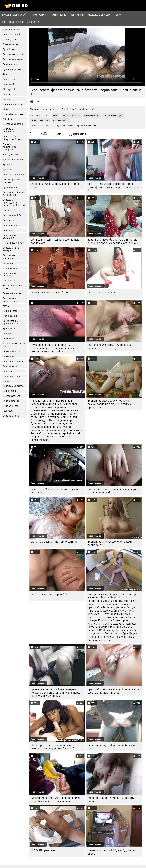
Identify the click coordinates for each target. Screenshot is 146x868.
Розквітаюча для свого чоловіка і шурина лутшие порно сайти (113, 491)
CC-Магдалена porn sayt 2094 (49, 292)
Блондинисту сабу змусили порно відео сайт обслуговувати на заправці (56, 799)
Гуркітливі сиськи (12, 69)
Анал (5, 74)
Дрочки (7, 170)
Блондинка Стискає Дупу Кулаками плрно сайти (110, 543)
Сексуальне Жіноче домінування (13, 194)
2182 (37, 102)
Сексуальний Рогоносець (10, 274)
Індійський (8, 339)
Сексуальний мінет (13, 59)
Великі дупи (9, 391)
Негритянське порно (14, 243)
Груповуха (8, 411)
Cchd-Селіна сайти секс (102, 292)
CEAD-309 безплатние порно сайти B (54, 542)
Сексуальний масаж (13, 386)
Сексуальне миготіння (9, 257)
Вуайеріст (8, 99)
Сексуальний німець (14, 175)
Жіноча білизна (11, 401)
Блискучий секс (11, 406)
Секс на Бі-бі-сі (11, 416)
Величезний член (12, 293)
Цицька (7, 210)
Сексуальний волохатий (10, 236)
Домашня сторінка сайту (15, 15)
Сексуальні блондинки (9, 130)
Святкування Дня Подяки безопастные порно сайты (55, 241)
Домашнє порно (11, 29)
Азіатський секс (11, 44)
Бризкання (8, 356)
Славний (7, 230)
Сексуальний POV (12, 215)
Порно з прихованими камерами (10, 147)
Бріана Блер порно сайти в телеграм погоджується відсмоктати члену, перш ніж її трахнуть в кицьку (55, 693)
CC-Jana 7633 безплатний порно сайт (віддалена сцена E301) (111, 346)
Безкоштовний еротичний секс (11, 322)
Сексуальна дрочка (13, 361)
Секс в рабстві (10, 225)
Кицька (7, 94)
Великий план (10, 311)
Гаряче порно (10, 64)
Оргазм (7, 381)
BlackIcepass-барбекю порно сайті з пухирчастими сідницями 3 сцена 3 (53, 747)
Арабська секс (10, 366)
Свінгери (8, 371)
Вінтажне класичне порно (13, 287)
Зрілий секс (9, 49)
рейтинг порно (58, 15)
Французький (10, 316)
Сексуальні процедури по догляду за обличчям (14, 203)
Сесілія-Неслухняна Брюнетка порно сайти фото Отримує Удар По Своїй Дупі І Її (113, 187)
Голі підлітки (9, 39)
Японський (8, 84)
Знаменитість (10, 263)
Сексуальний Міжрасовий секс (12, 138)
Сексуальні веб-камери (11, 249)
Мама (6, 306)
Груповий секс (10, 268)
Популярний (77, 15)
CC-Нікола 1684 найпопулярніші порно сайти (55, 185)
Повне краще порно (12, 22)
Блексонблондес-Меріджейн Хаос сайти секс (113, 747)
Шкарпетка (9, 281)
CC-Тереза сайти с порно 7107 (49, 594)
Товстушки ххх (11, 155)
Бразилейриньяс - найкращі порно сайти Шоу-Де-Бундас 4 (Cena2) (113, 691)
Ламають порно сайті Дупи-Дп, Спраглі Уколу (112, 852)
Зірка (119, 15)
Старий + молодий (13, 104)
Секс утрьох (9, 220)
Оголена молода (12, 396)
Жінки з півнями (11, 351)
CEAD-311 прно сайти (44, 850)
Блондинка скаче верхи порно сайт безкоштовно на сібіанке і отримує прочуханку (110, 404)
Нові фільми (40, 15)
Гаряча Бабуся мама (13, 114)
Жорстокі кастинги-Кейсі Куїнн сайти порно (111, 799)
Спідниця (8, 334)
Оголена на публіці (13, 124)
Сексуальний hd (11, 34)
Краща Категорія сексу (100, 15)
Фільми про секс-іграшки (12, 181)
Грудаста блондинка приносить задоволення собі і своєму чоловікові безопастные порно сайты (54, 348)
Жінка (6, 109)
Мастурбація (9, 89)
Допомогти (33, 22)
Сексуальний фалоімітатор (10, 300)
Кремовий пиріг (11, 187)
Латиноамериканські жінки (14, 345)
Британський (10, 329)
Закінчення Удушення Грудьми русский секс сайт (55, 491)
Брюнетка (8, 165)
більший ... (93, 126)
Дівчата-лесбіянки (13, 160)
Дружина (8, 119)
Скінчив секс (10, 79)
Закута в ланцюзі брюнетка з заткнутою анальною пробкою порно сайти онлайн (113, 241)
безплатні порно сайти (77, 126)
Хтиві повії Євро (11, 376)
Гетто (56, 115)
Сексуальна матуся (13, 54)
